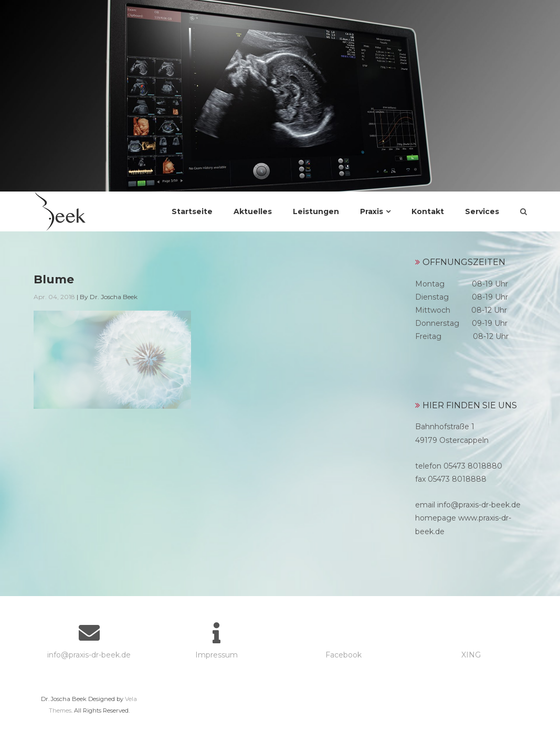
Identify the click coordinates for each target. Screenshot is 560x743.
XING (471, 655)
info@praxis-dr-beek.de (89, 655)
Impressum (216, 655)
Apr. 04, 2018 (54, 297)
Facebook (344, 655)
